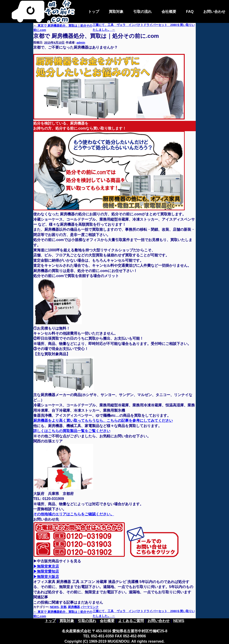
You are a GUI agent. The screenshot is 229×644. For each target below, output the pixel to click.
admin (81, 43)
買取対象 (116, 12)
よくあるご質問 (131, 621)
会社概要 (169, 12)
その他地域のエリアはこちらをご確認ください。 (74, 514)
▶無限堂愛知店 (46, 571)
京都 (63, 607)
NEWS (54, 607)
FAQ (190, 12)
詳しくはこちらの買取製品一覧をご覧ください (72, 431)
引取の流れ (142, 12)
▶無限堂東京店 (46, 566)
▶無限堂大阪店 (46, 577)
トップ (94, 12)
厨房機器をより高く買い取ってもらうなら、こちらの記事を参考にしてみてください (103, 421)
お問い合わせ (214, 12)
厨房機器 (74, 607)
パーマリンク (90, 607)
